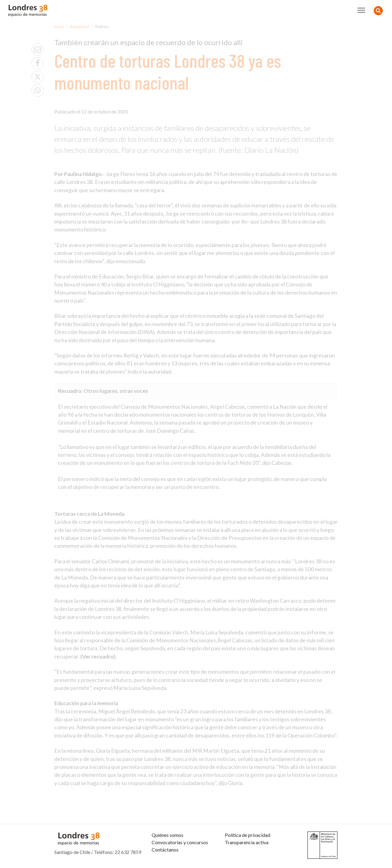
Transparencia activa (247, 842)
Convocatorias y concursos (180, 842)
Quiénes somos (167, 835)
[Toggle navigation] (361, 10)
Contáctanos (165, 850)
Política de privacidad (248, 835)
